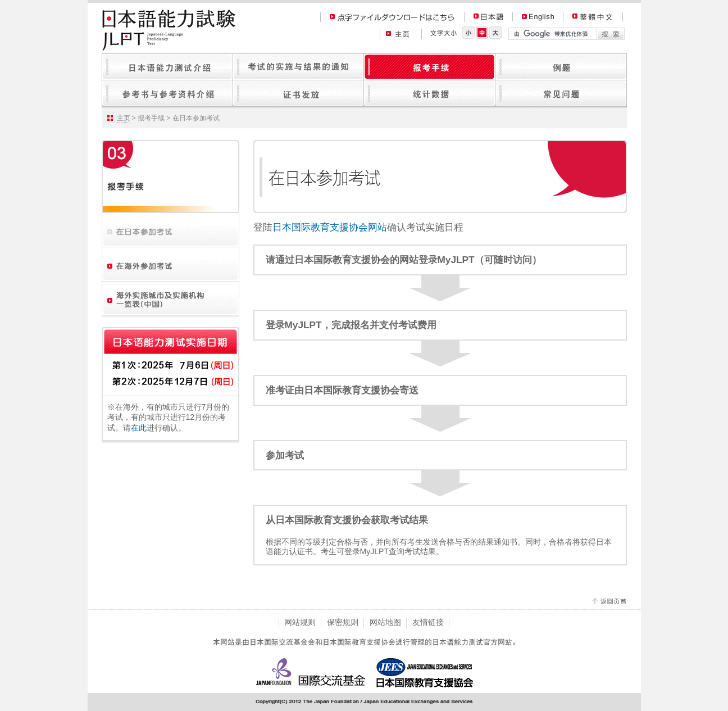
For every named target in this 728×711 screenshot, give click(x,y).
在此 (139, 428)
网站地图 (385, 622)
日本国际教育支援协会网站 (330, 227)
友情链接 (428, 622)
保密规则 (343, 622)
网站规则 (300, 622)
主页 (124, 118)
